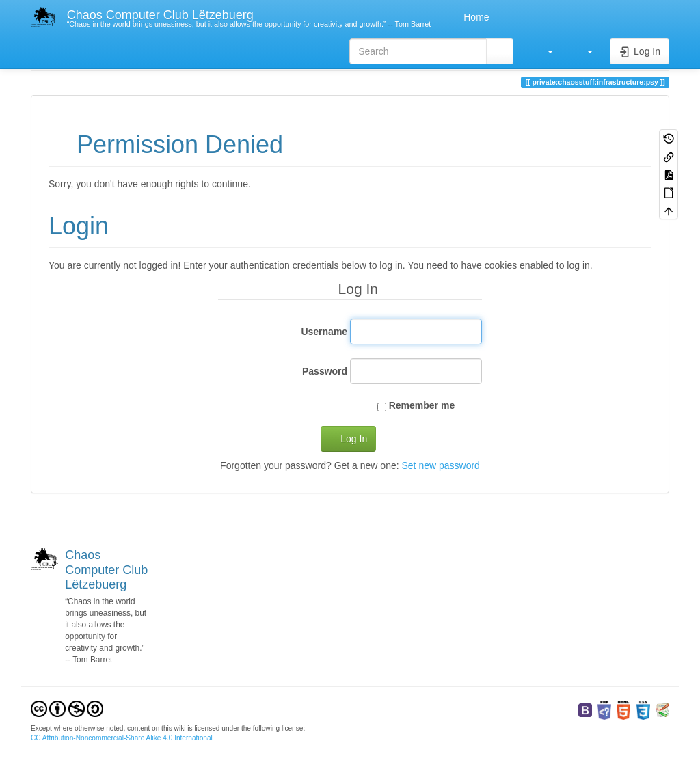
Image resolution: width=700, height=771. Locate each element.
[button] (543, 51)
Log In (354, 439)
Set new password (440, 465)
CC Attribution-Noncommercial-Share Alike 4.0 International (122, 738)
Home (475, 17)
